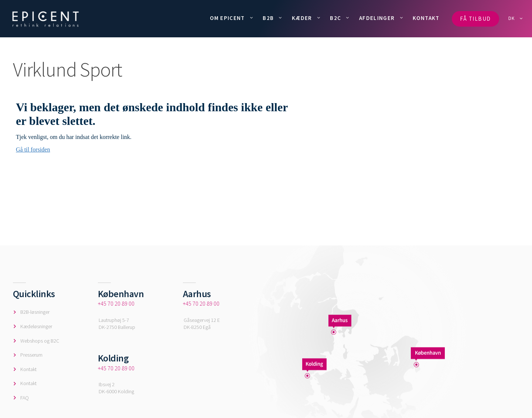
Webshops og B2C (40, 341)
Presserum (31, 355)
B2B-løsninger (35, 312)
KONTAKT (426, 18)
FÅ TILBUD (475, 19)
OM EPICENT (227, 18)
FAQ (25, 398)
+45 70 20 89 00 (116, 303)
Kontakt (28, 369)
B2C (335, 18)
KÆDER (302, 18)
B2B (268, 18)
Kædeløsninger (36, 326)
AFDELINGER (377, 18)
